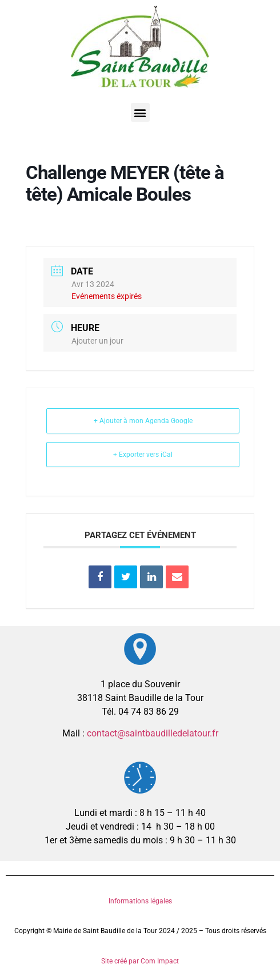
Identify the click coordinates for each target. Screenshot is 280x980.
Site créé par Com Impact (140, 961)
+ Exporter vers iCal (143, 455)
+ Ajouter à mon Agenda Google (143, 421)
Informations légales (140, 901)
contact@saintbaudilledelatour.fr (153, 733)
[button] (140, 112)
